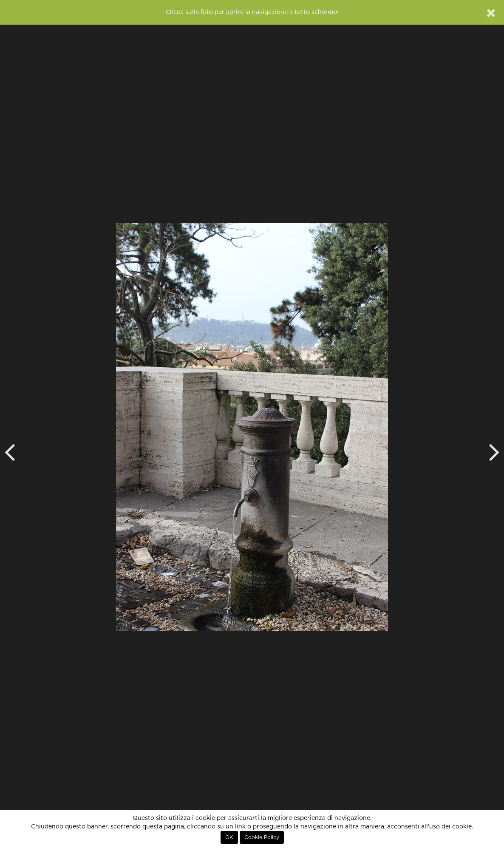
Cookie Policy (262, 837)
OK (229, 837)
